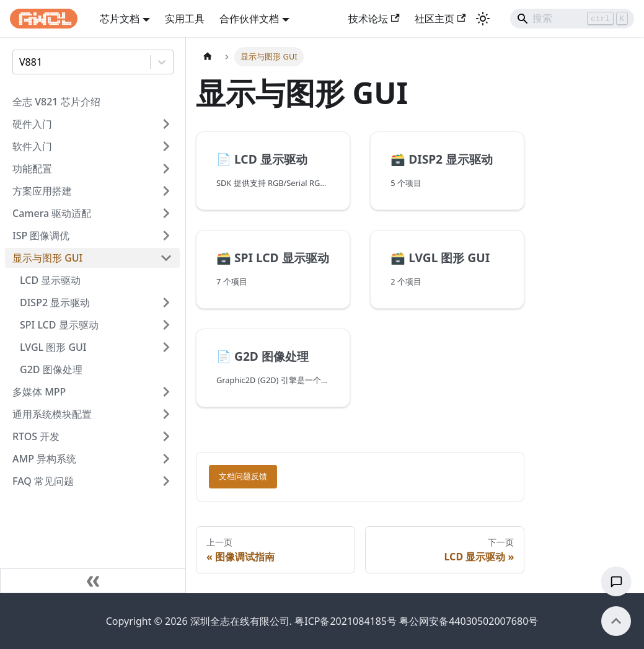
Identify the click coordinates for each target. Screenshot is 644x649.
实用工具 (185, 19)
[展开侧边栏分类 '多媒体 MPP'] (166, 392)
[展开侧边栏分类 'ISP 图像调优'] (166, 236)
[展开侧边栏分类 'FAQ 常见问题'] (166, 481)
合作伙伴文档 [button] (249, 19)
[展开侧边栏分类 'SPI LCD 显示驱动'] (166, 325)
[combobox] (20, 62)
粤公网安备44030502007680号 (469, 621)
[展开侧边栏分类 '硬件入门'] (166, 124)
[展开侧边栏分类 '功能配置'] (166, 169)
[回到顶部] (616, 621)
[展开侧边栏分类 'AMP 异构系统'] (166, 459)
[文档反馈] (616, 581)
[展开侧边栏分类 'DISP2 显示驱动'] (166, 302)
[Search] (572, 19)
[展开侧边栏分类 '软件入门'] (166, 146)
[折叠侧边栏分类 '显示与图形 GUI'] (166, 258)
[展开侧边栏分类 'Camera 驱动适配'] (166, 213)
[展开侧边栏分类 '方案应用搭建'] (166, 191)
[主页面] (208, 57)
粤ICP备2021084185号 (346, 621)
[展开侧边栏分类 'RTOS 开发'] (166, 436)
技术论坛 (374, 19)
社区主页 (440, 19)
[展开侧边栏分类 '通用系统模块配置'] (166, 414)
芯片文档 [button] (120, 19)
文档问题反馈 (243, 476)
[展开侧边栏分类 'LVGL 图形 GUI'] (166, 347)
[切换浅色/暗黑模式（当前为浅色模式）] (483, 19)
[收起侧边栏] (93, 581)
